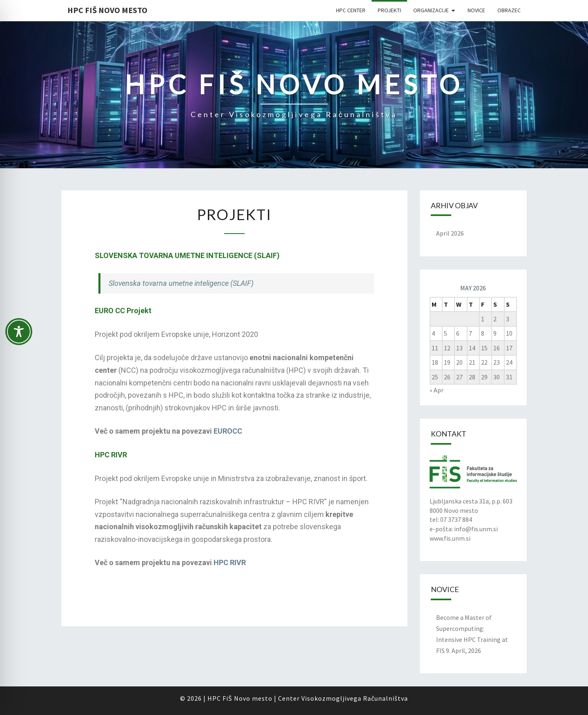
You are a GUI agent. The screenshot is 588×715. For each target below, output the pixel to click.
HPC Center (351, 10)
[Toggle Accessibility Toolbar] (19, 335)
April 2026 (450, 233)
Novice (476, 10)
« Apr (437, 390)
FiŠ (227, 698)
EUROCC (228, 431)
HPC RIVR (230, 562)
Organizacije (431, 10)
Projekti (389, 10)
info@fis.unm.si (476, 529)
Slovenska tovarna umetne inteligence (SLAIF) (181, 283)
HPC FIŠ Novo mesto (107, 10)
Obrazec (509, 10)
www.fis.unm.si (450, 538)
